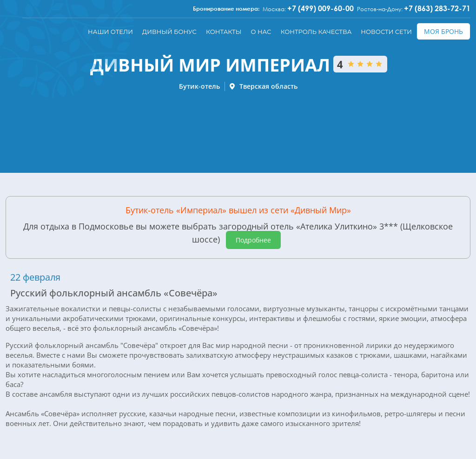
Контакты (224, 32)
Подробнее (253, 240)
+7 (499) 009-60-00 (321, 8)
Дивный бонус (169, 32)
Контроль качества (316, 32)
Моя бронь (443, 31)
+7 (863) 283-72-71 (437, 8)
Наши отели (110, 32)
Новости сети (386, 32)
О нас (261, 32)
